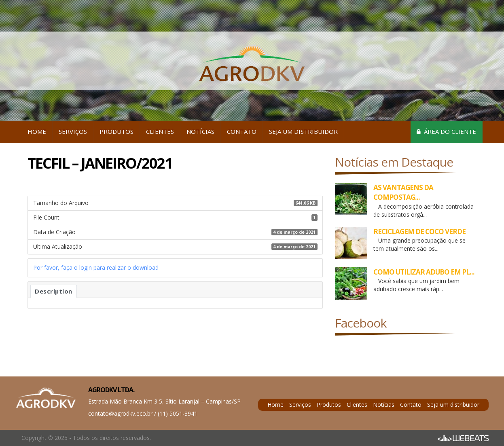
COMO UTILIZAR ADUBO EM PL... (424, 272)
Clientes (160, 131)
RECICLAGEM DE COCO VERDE (419, 231)
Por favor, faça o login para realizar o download (96, 267)
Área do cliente (446, 131)
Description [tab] (54, 291)
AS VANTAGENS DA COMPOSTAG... (403, 192)
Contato (242, 131)
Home (37, 131)
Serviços (73, 131)
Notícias (200, 131)
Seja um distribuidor (303, 131)
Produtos (116, 131)
